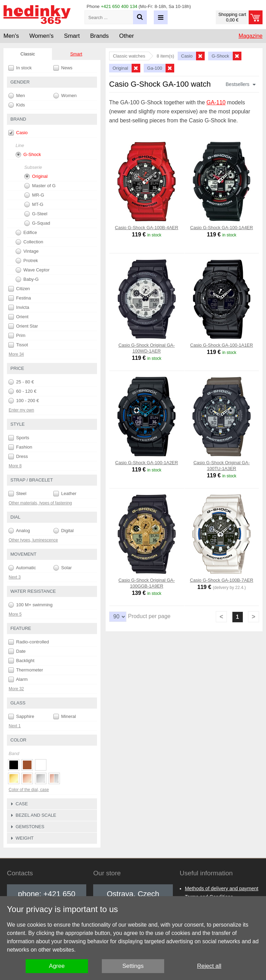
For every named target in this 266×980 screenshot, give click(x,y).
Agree (57, 966)
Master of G (40, 186)
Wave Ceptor (33, 270)
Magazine (251, 36)
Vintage (27, 251)
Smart (76, 54)
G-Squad (37, 223)
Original (36, 176)
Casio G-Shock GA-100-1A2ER (147, 463)
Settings (133, 966)
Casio (18, 133)
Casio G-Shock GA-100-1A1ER (221, 345)
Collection (29, 242)
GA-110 (216, 102)
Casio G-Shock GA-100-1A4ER (221, 228)
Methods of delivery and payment (222, 888)
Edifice (26, 233)
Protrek (27, 261)
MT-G (34, 205)
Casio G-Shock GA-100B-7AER (221, 580)
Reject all (209, 966)
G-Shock (28, 155)
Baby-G (27, 279)
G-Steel (36, 214)
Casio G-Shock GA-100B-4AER (147, 228)
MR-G (34, 195)
